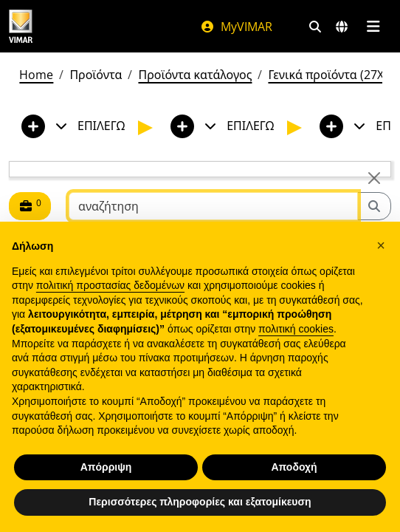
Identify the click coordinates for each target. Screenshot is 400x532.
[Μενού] (373, 27)
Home (36, 75)
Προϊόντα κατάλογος (195, 75)
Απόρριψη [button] (106, 467)
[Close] (374, 178)
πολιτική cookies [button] (296, 329)
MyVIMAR (236, 27)
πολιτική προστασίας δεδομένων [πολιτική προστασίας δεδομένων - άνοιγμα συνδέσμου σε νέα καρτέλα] (110, 285)
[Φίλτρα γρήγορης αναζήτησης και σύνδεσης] (315, 27)
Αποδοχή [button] (294, 467)
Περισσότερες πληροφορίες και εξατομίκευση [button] (200, 502)
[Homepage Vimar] (21, 26)
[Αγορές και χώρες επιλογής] (342, 27)
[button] (381, 245)
